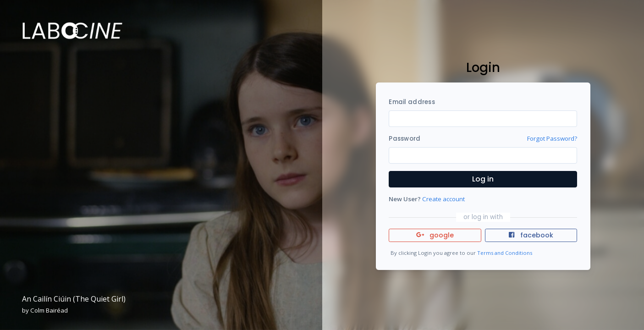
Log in (483, 179)
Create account (443, 199)
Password (405, 139)
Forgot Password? (552, 138)
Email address (412, 102)
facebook (531, 235)
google (435, 235)
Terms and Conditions (505, 253)
